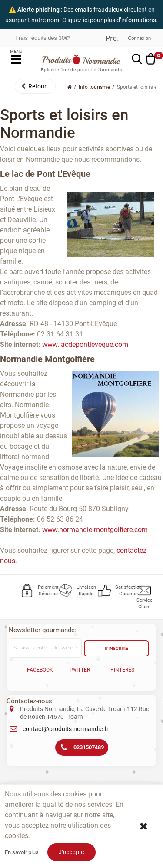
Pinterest (124, 670)
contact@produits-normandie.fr (66, 729)
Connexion (139, 38)
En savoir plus (22, 852)
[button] (35, 86)
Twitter (79, 670)
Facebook (40, 670)
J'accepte (72, 852)
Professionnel (112, 38)
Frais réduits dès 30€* (43, 38)
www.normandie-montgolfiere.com (95, 530)
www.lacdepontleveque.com (85, 344)
